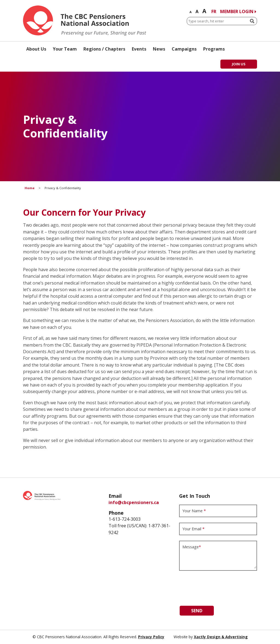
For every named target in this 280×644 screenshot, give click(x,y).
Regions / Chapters (104, 49)
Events (139, 49)
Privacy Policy (151, 637)
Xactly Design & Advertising (221, 637)
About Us (36, 49)
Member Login (237, 11)
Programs (214, 49)
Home (30, 188)
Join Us (239, 64)
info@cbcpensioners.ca (134, 502)
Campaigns (184, 49)
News (159, 49)
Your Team (65, 49)
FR (214, 11)
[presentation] (221, 587)
